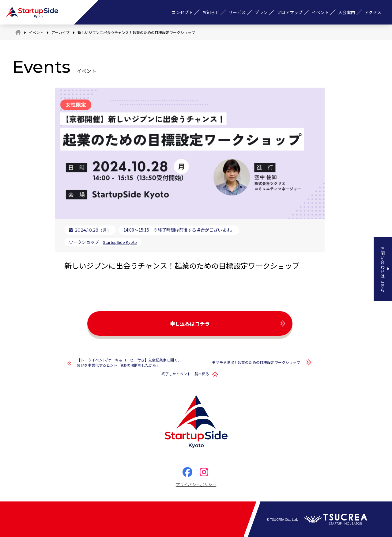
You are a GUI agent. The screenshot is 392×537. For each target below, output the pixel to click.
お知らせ (211, 12)
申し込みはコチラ (190, 323)
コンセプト (182, 12)
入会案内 (347, 12)
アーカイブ (60, 32)
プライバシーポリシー (196, 484)
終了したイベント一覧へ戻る (185, 374)
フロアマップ (290, 12)
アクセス (373, 12)
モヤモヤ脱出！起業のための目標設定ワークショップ (256, 362)
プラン (261, 12)
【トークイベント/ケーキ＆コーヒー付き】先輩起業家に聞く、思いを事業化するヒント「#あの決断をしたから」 (129, 362)
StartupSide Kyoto (122, 242)
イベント (320, 12)
